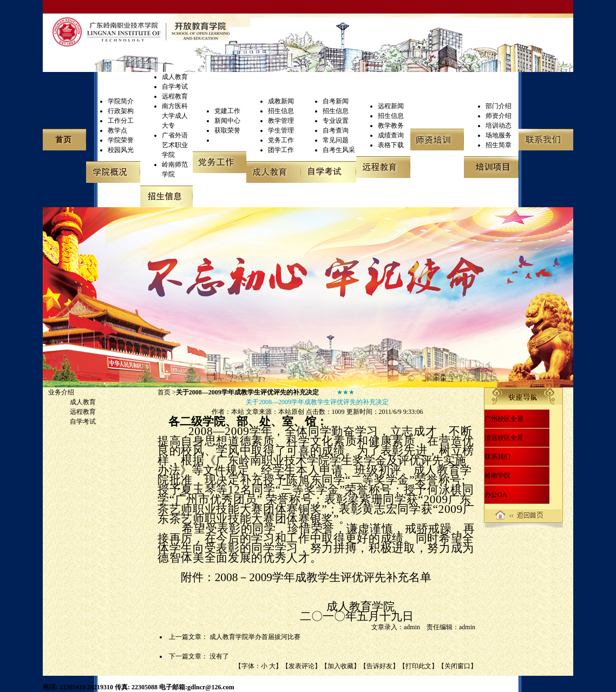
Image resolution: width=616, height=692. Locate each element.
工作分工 (121, 121)
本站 (238, 412)
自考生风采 (339, 150)
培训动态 (499, 126)
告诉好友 (379, 666)
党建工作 (227, 111)
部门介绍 (499, 106)
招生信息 (281, 111)
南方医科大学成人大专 (175, 116)
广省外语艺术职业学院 (175, 145)
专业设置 (336, 121)
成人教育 (175, 77)
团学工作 (281, 150)
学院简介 (121, 101)
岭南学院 (497, 476)
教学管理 (281, 121)
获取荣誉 (227, 130)
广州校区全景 (504, 419)
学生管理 (281, 130)
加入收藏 (340, 666)
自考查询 (336, 130)
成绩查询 (391, 135)
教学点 (117, 130)
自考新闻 (336, 101)
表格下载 (391, 145)
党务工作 (281, 140)
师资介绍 (499, 116)
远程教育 (175, 96)
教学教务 (391, 126)
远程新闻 (391, 106)
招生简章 (499, 145)
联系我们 (497, 457)
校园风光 (121, 150)
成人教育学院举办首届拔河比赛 (255, 637)
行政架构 (121, 111)
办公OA (496, 495)
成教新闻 (281, 101)
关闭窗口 (457, 666)
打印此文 (418, 666)
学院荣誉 (121, 140)
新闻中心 (227, 121)
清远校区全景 (504, 438)
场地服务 (499, 135)
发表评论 (302, 666)
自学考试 (175, 87)
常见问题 (336, 140)
